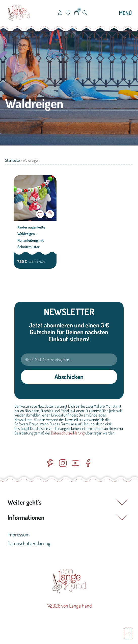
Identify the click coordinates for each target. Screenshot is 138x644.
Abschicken (69, 377)
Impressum (19, 534)
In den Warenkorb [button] (50, 214)
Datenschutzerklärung (68, 433)
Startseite (12, 160)
